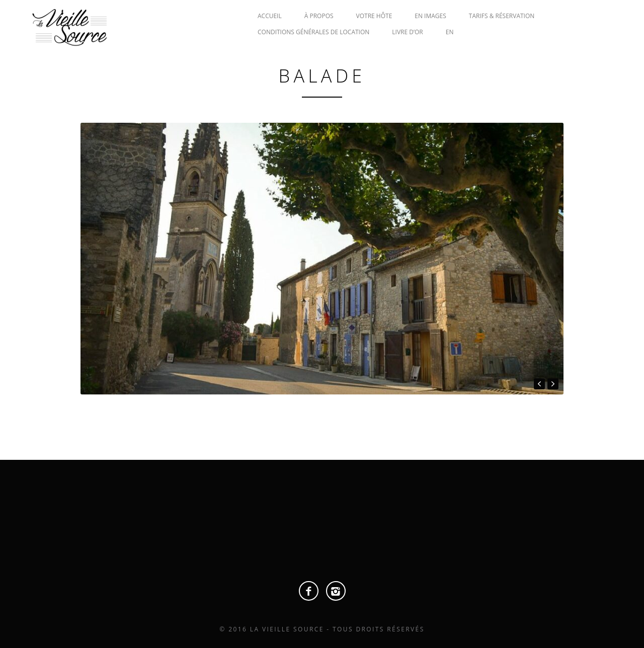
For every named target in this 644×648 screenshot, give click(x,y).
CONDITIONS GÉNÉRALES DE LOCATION (313, 32)
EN (450, 32)
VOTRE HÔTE (374, 16)
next (553, 384)
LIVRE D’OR (407, 32)
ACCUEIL (270, 16)
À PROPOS (319, 16)
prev (539, 384)
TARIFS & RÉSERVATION (502, 16)
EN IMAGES (430, 16)
